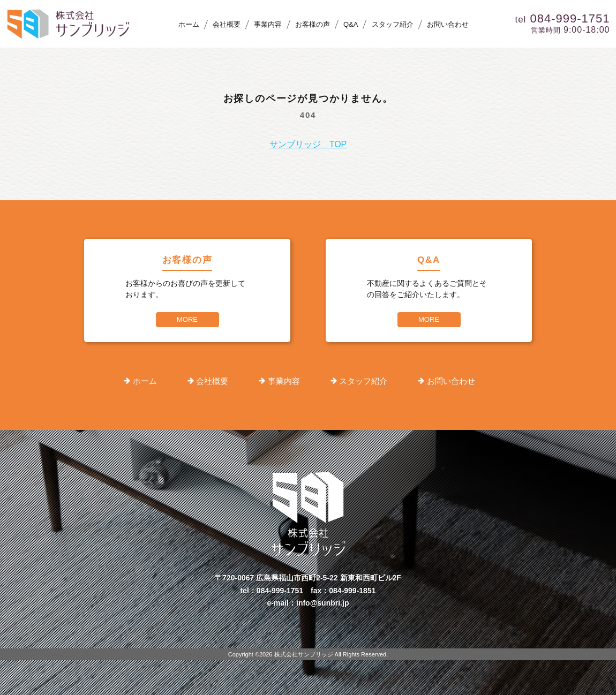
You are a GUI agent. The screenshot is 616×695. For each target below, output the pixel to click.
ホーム (189, 24)
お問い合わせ (448, 24)
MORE (187, 319)
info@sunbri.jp (322, 603)
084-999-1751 (280, 591)
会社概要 (227, 24)
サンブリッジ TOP (308, 144)
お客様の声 (313, 24)
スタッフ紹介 (393, 24)
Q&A (351, 24)
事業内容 (268, 24)
